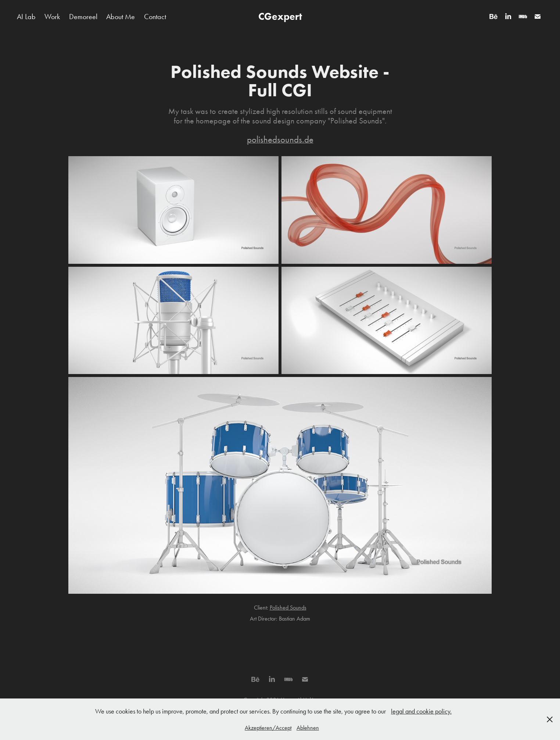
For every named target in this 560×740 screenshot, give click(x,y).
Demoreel (83, 17)
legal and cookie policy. (421, 711)
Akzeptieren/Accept (268, 728)
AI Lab (26, 17)
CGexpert (280, 16)
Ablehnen (308, 728)
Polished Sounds (288, 608)
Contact (155, 17)
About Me (121, 17)
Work (52, 17)
